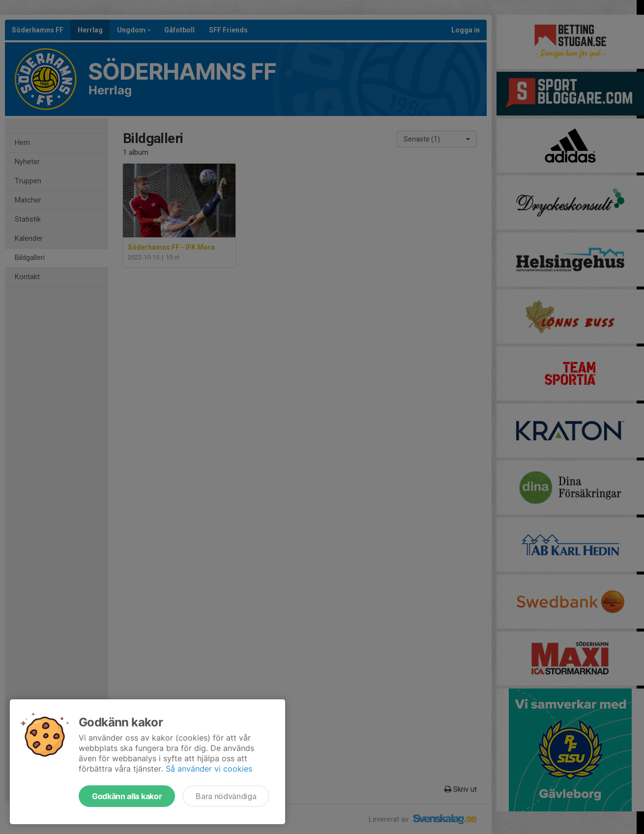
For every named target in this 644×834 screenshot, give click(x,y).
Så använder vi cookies (209, 769)
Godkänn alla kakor (127, 796)
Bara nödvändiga (226, 796)
